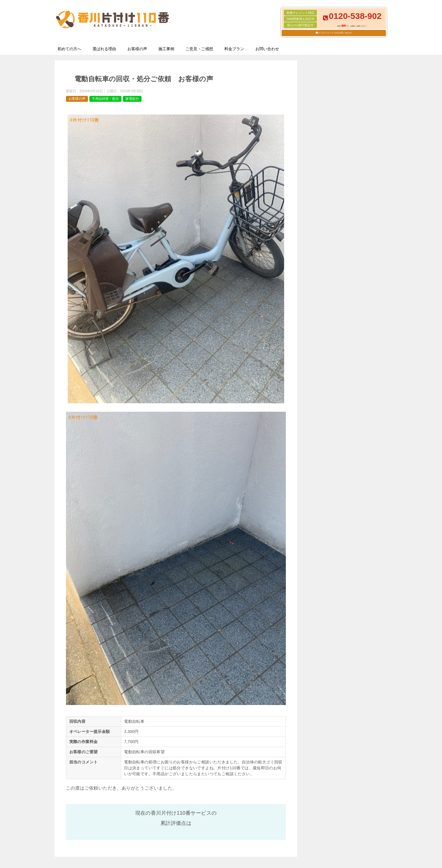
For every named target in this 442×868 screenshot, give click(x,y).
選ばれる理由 (104, 49)
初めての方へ (69, 49)
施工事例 (166, 49)
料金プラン (234, 49)
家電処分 (132, 99)
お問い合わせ (267, 49)
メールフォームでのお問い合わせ (335, 33)
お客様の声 (137, 49)
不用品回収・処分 (105, 99)
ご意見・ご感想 (199, 49)
